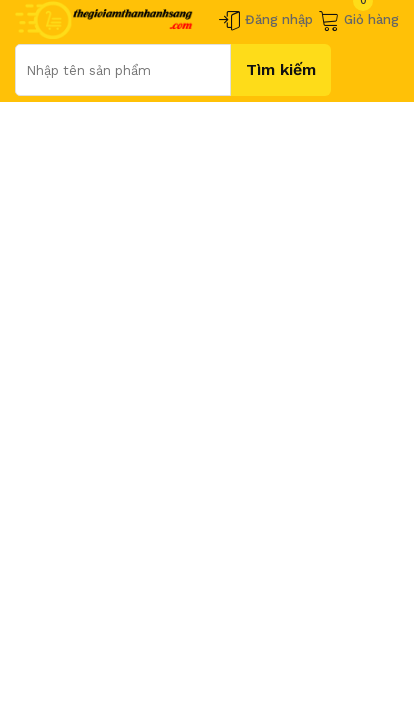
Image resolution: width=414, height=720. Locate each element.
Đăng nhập (266, 20)
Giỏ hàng (358, 20)
